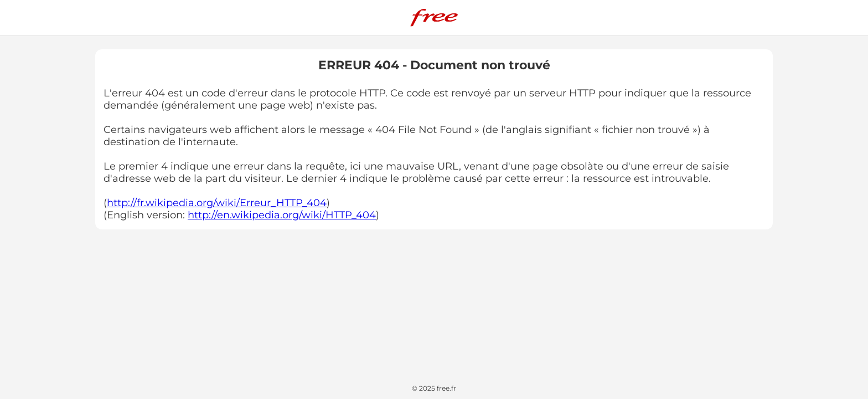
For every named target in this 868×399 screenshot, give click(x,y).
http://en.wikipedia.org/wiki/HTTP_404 (282, 215)
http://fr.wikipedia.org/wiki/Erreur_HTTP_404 (217, 203)
